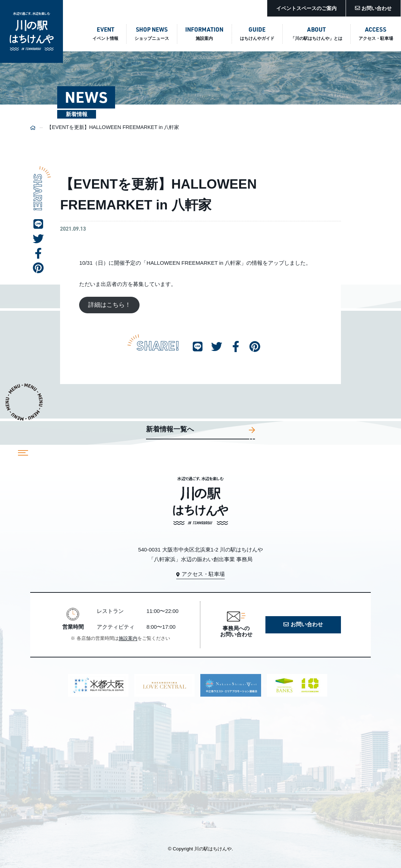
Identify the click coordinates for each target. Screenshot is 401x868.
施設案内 (128, 639)
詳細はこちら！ (110, 305)
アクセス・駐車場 (200, 574)
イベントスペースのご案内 (306, 8)
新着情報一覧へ (201, 430)
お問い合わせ (373, 8)
